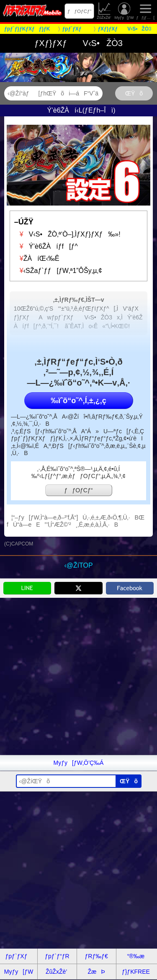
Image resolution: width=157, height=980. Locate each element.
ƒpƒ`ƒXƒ (19, 956)
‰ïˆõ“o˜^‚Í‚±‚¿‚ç (78, 401)
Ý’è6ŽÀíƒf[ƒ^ (46, 246)
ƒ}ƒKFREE (136, 972)
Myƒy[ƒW (124, 11)
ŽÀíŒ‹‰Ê (37, 259)
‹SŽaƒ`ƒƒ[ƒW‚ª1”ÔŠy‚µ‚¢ (58, 271)
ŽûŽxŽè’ (104, 11)
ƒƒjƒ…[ (145, 11)
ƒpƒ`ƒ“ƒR (57, 956)
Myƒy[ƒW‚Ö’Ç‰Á (79, 763)
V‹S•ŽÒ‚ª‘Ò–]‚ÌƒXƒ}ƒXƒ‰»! (67, 234)
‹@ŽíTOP (78, 565)
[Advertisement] (78, 676)
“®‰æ (136, 956)
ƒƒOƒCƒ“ (80, 11)
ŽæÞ (96, 972)
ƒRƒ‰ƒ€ (96, 956)
